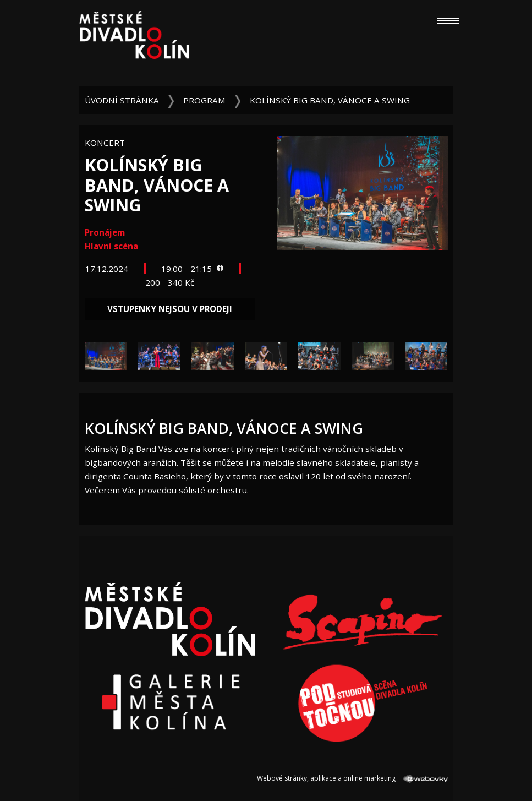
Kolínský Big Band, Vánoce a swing (330, 100)
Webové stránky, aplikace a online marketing (352, 778)
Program (204, 100)
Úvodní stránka (122, 100)
